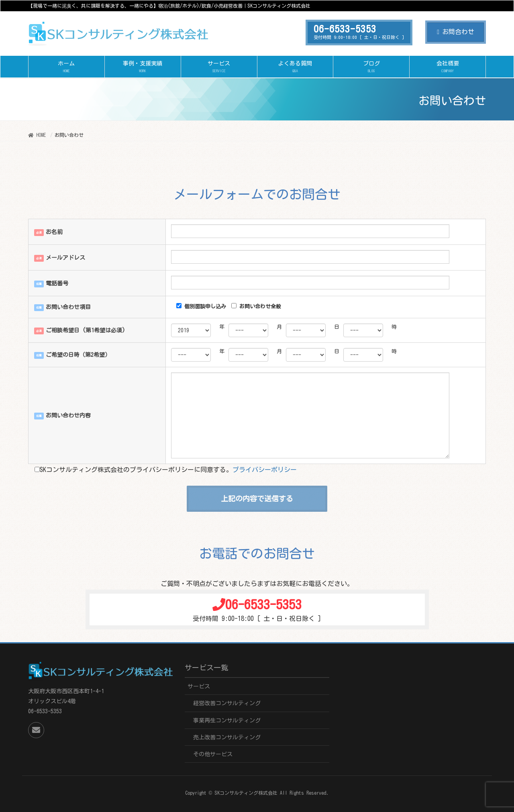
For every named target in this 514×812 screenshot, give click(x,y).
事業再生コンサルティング (227, 720)
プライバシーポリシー (265, 470)
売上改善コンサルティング (227, 737)
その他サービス (213, 754)
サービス (199, 686)
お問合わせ (456, 32)
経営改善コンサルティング (227, 703)
